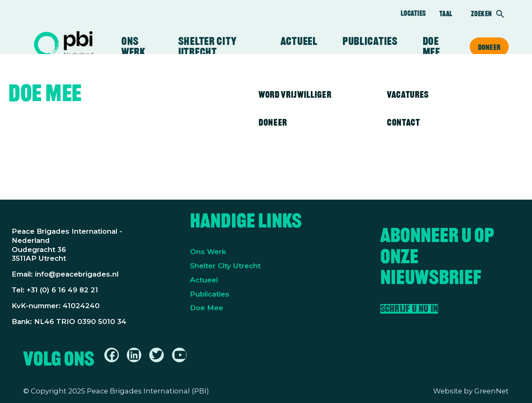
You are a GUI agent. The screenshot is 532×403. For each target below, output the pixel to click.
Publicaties (370, 41)
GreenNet (491, 391)
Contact (404, 122)
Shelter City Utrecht (207, 47)
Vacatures (408, 94)
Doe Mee (207, 308)
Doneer (489, 47)
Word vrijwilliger (295, 94)
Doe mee (431, 47)
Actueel (299, 41)
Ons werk (133, 47)
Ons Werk (208, 252)
